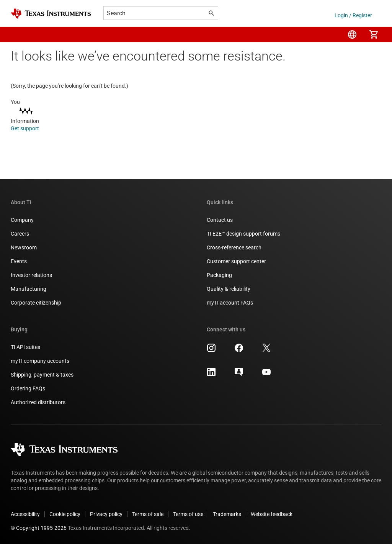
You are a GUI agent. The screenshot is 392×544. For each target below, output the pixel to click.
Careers (20, 234)
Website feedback (272, 514)
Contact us (220, 220)
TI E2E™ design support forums (243, 234)
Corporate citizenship (36, 303)
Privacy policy (106, 514)
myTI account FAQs (230, 303)
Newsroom (24, 247)
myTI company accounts (40, 361)
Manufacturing (29, 289)
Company (22, 220)
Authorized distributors (38, 402)
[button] (18, 34)
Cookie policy (65, 514)
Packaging (219, 275)
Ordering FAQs (28, 388)
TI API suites (25, 347)
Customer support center (236, 261)
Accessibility (25, 514)
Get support (30, 128)
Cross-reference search (234, 247)
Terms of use (188, 514)
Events (19, 261)
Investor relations (31, 275)
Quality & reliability (229, 289)
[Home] (51, 14)
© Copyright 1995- (39, 528)
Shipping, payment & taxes (42, 375)
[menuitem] (352, 34)
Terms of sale (148, 514)
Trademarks (227, 514)
